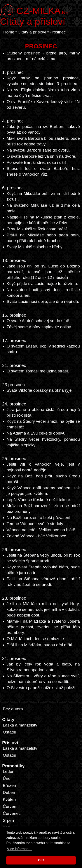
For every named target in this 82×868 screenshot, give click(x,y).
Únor (7, 778)
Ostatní (10, 732)
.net (44, 10)
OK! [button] (41, 860)
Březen (9, 785)
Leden (9, 771)
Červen (10, 806)
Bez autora (13, 709)
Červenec (12, 813)
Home (9, 32)
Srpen (8, 820)
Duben (9, 792)
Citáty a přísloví (33, 21)
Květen (9, 799)
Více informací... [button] (20, 849)
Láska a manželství (21, 725)
